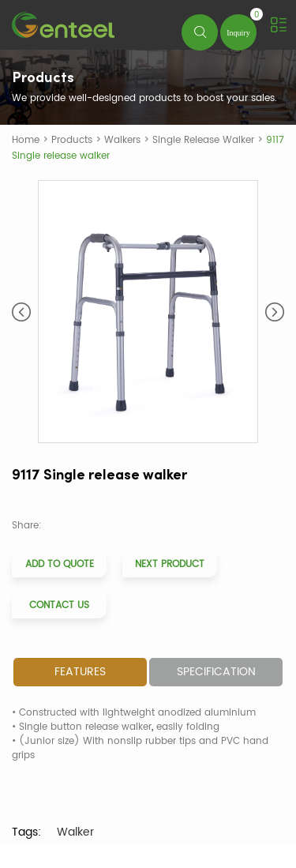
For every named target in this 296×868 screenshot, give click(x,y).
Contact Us (59, 605)
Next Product (170, 564)
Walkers (122, 140)
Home (26, 140)
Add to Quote (60, 564)
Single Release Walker (203, 140)
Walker (75, 832)
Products (72, 140)
